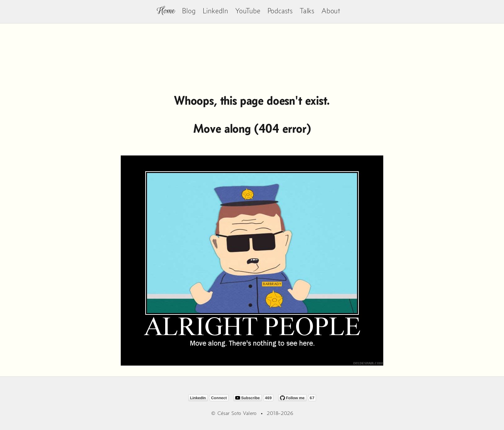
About (331, 11)
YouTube (248, 11)
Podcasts (280, 11)
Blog (189, 11)
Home (166, 11)
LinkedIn (215, 11)
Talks (307, 11)
